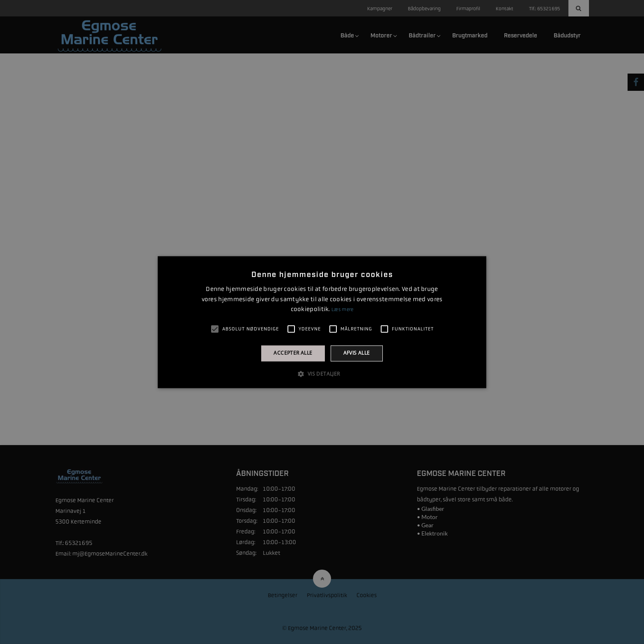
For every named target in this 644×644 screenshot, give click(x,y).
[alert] (322, 322)
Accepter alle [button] (293, 353)
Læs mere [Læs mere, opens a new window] (342, 310)
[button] (322, 374)
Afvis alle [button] (357, 353)
